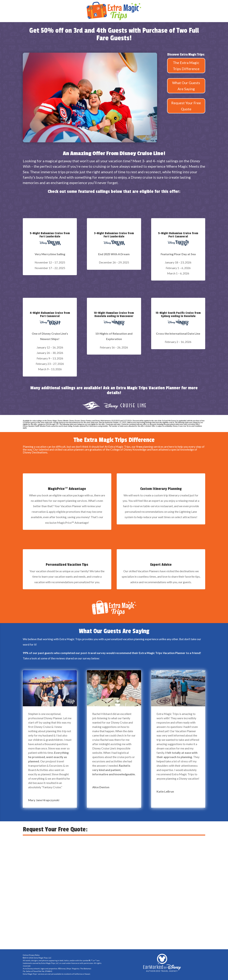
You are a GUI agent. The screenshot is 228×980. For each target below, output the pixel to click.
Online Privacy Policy (31, 955)
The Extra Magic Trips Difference (186, 66)
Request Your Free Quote (186, 106)
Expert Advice (161, 565)
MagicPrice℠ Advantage (67, 489)
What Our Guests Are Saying (186, 86)
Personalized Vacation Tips (67, 565)
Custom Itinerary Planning (161, 489)
